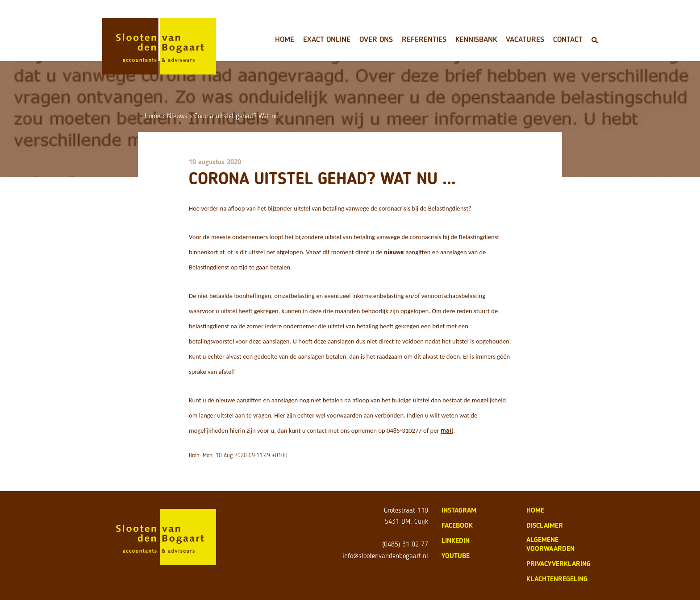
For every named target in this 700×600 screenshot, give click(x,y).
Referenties (424, 39)
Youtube (456, 556)
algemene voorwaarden (550, 544)
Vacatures (525, 39)
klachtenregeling (557, 579)
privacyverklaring (558, 564)
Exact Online (327, 39)
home (535, 510)
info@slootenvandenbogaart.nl (385, 556)
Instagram (459, 510)
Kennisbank (476, 39)
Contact (568, 39)
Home (285, 39)
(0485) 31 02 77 (405, 544)
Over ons (376, 39)
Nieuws (177, 116)
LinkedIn (456, 540)
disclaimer (545, 525)
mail (447, 430)
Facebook (457, 525)
